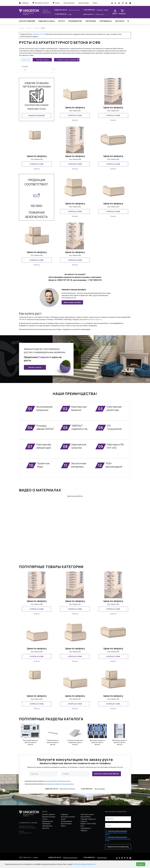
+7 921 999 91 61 (61, 14)
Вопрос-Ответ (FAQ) (88, 824)
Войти (115, 14)
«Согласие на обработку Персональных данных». (57, 781)
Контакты (120, 21)
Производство (75, 21)
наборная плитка (39, 34)
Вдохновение (86, 817)
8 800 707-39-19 (61, 10)
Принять (141, 864)
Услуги (62, 21)
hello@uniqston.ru (88, 14)
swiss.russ (26, 60)
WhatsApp (100, 10)
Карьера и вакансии (88, 819)
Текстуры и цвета (42, 60)
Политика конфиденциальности (25, 832)
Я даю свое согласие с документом (46, 781)
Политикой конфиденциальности (84, 864)
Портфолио (91, 21)
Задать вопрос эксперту (72, 302)
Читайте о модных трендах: (67, 60)
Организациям (69, 3)
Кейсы (95, 3)
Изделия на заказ (47, 21)
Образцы (84, 830)
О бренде (24, 3)
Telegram (106, 10)
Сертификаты (106, 21)
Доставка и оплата (41, 3)
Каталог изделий (27, 21)
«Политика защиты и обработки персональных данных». (59, 784)
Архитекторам (84, 3)
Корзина (122, 14)
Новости (84, 821)
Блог (82, 826)
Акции (56, 3)
